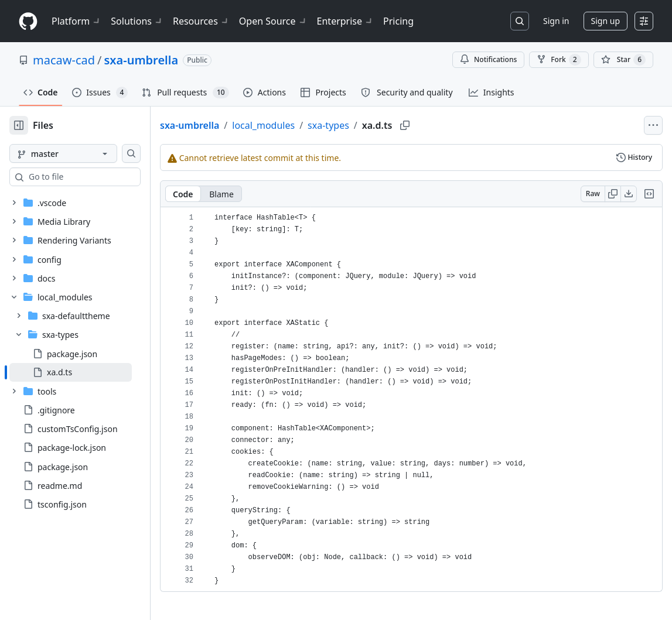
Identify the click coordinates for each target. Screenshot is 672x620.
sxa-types (366, 125)
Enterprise (345, 21)
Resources (201, 21)
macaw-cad (64, 60)
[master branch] (82, 153)
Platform (76, 21)
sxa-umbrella (141, 60)
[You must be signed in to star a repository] (623, 60)
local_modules (301, 125)
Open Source (273, 21)
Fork (559, 60)
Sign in (556, 21)
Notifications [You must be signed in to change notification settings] (488, 59)
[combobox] (98, 177)
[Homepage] (28, 21)
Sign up (606, 21)
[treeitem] (89, 372)
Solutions (137, 21)
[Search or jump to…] (520, 21)
